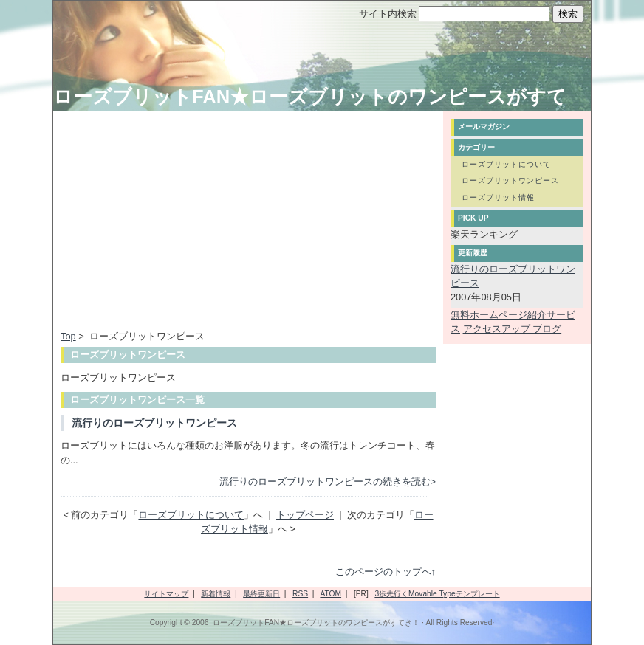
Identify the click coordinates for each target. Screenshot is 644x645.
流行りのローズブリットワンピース (154, 423)
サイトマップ (166, 594)
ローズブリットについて (191, 515)
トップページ (305, 515)
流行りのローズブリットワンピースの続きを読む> (328, 482)
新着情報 (216, 594)
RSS (300, 594)
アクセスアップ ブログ (513, 329)
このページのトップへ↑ (386, 572)
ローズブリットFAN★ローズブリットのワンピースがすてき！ (316, 622)
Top (68, 336)
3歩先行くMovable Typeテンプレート (437, 594)
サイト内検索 (388, 14)
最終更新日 (261, 594)
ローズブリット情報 (498, 197)
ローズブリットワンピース (510, 180)
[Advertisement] (185, 222)
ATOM (330, 594)
